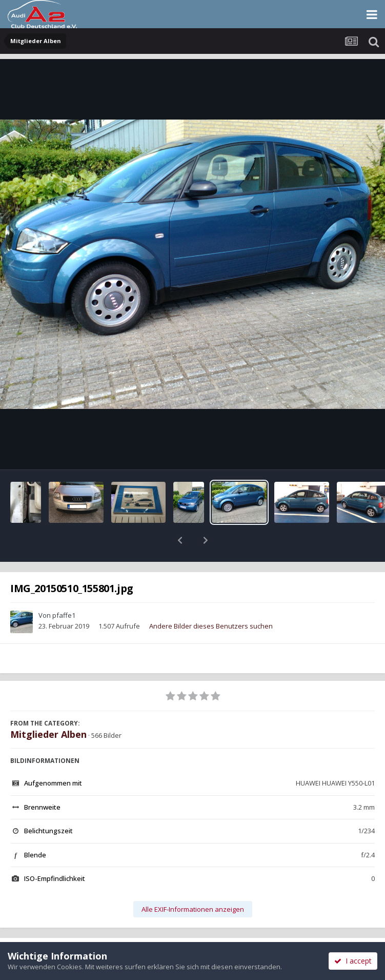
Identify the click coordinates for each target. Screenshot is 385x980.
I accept (353, 961)
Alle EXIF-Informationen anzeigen (193, 883)
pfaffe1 (64, 589)
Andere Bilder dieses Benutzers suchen (211, 599)
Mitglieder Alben (48, 708)
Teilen (96, 930)
